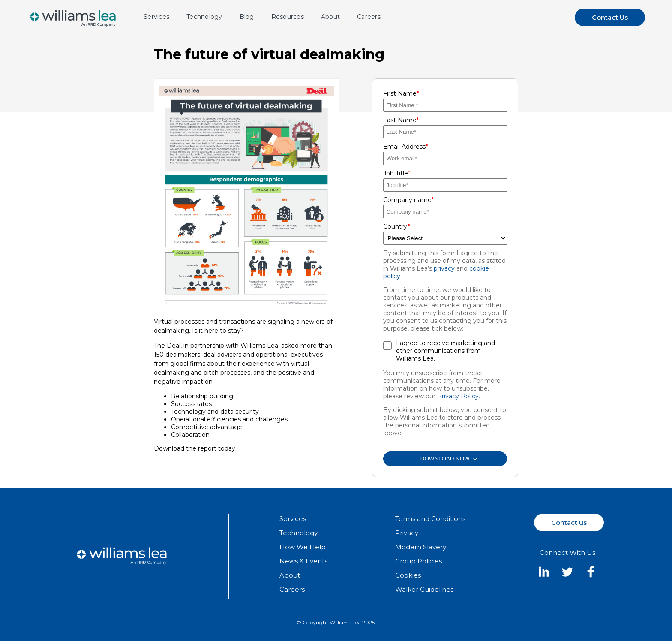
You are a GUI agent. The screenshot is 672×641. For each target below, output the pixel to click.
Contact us (569, 522)
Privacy (407, 533)
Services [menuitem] (156, 17)
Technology (298, 533)
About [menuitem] (330, 17)
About (290, 575)
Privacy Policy (458, 396)
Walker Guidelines (424, 589)
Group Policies (418, 561)
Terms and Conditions (430, 519)
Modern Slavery (421, 547)
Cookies (408, 575)
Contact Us (610, 17)
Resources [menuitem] (288, 17)
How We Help (303, 547)
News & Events (303, 561)
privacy (444, 268)
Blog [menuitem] (247, 17)
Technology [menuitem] (204, 17)
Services (293, 519)
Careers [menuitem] (369, 17)
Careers (292, 589)
